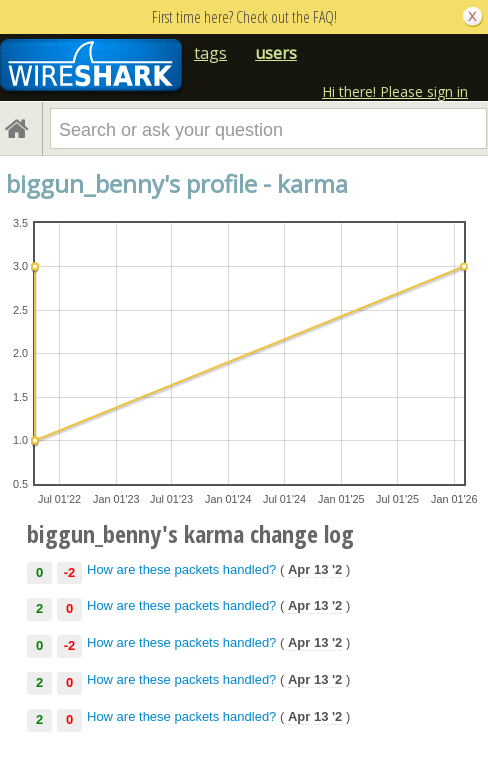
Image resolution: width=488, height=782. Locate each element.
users (276, 53)
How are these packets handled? (181, 569)
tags (210, 53)
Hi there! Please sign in (395, 91)
